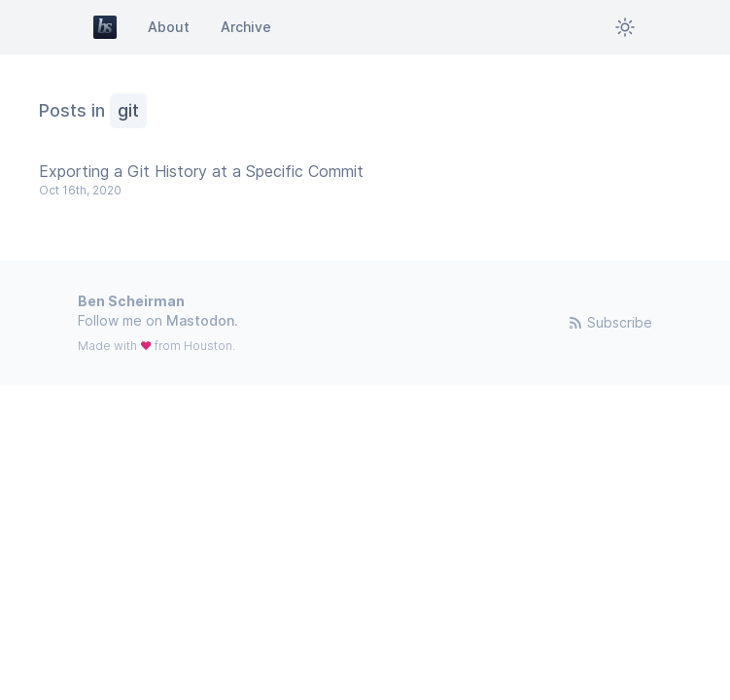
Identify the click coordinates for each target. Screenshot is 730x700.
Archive (246, 27)
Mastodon (200, 320)
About (169, 27)
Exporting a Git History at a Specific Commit (201, 171)
